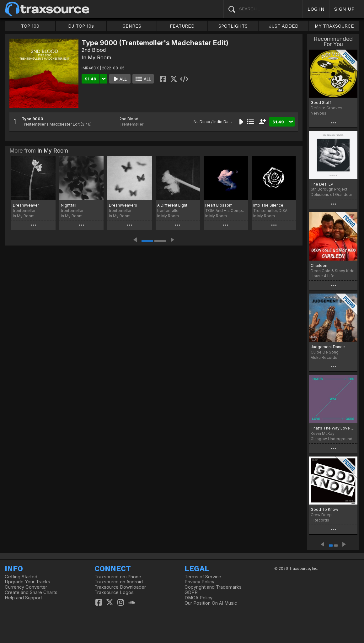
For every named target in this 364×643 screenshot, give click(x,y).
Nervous (318, 113)
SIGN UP (344, 9)
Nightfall (69, 205)
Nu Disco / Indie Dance (214, 122)
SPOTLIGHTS (233, 26)
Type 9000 (32, 119)
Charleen (319, 265)
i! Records (320, 520)
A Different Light (172, 205)
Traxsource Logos (114, 592)
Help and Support (23, 598)
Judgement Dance (328, 347)
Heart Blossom (219, 205)
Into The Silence (268, 205)
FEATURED (182, 26)
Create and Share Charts (31, 592)
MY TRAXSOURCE (334, 26)
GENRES (132, 26)
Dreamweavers (123, 205)
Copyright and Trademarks (213, 587)
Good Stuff (321, 103)
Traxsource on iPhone (118, 577)
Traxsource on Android (119, 582)
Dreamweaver (26, 205)
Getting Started (21, 577)
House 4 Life (323, 276)
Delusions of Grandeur (331, 195)
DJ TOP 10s (81, 26)
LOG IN (316, 9)
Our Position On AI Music (211, 603)
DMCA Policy (198, 598)
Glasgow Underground (332, 439)
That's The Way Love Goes (333, 428)
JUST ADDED (284, 26)
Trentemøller (131, 124)
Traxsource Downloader (120, 587)
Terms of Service (203, 577)
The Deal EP (322, 184)
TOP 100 (30, 26)
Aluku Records (324, 357)
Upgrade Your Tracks (27, 582)
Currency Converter (26, 587)
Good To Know (324, 509)
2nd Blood (94, 50)
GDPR (191, 592)
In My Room (96, 57)
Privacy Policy (199, 582)
